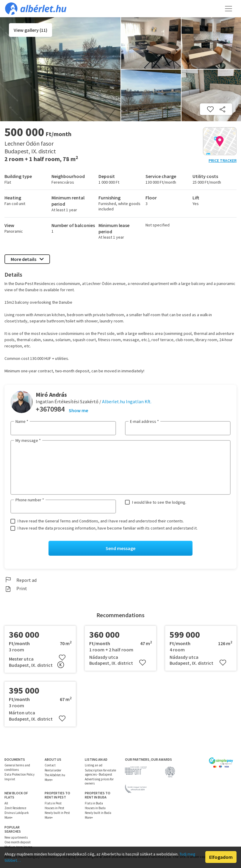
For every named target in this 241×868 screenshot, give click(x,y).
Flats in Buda (94, 803)
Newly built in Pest (57, 813)
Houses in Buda (95, 808)
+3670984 (50, 409)
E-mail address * (144, 421)
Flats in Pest (53, 803)
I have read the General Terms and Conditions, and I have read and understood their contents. (101, 521)
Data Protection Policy (19, 774)
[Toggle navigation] (229, 9)
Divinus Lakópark (17, 813)
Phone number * (30, 500)
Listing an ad (94, 765)
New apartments (16, 837)
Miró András (51, 394)
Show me (78, 410)
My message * (28, 440)
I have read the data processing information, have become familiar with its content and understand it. (108, 528)
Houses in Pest (54, 808)
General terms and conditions (17, 768)
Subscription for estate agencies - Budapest (100, 772)
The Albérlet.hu (55, 775)
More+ (49, 780)
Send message (121, 548)
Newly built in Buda (98, 813)
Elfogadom (221, 857)
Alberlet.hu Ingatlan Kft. (127, 401)
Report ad (21, 580)
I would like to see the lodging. (159, 502)
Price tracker (223, 160)
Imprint (10, 779)
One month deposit (18, 842)
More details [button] (27, 259)
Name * (22, 421)
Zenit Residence (15, 808)
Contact (50, 765)
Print (16, 588)
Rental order (53, 770)
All (6, 803)
